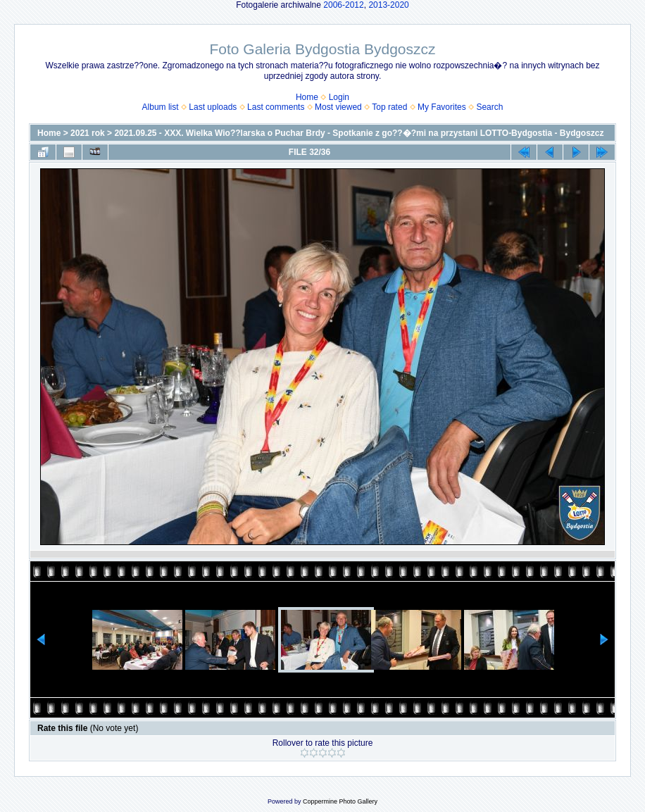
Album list (161, 107)
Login (339, 97)
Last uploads (213, 107)
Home (307, 97)
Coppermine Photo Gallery (340, 801)
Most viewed (338, 107)
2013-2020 (388, 5)
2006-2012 (343, 5)
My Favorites (442, 107)
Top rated (389, 107)
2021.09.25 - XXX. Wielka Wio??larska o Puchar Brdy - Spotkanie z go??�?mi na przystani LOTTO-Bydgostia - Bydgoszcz (359, 133)
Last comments (276, 107)
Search (489, 107)
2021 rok (88, 133)
